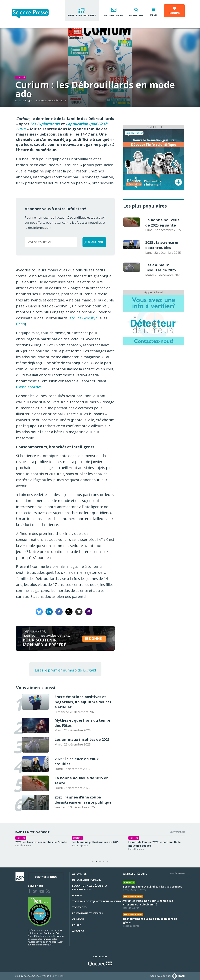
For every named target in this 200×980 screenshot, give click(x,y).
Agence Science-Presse (135, 890)
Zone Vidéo (79, 907)
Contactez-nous (46, 877)
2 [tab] (96, 862)
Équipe (76, 925)
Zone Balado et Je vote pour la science (97, 901)
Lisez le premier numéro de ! (65, 670)
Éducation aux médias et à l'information (90, 888)
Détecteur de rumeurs (87, 880)
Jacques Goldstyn (83, 318)
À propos (78, 931)
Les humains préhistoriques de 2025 (101, 842)
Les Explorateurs (45, 124)
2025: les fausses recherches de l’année (47, 842)
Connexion (58, 976)
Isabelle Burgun (24, 100)
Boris (20, 324)
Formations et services (87, 913)
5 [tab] (107, 862)
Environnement (133, 897)
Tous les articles (177, 832)
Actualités (79, 874)
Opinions (78, 919)
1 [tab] (93, 862)
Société (21, 77)
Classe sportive (29, 387)
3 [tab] (100, 862)
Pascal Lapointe (29, 845)
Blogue (77, 895)
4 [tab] (104, 862)
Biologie (129, 882)
